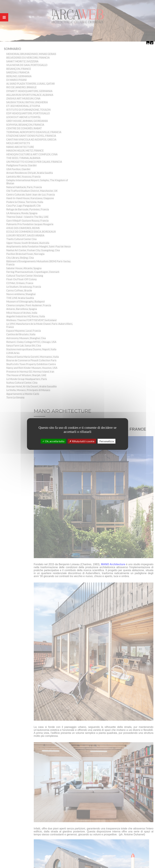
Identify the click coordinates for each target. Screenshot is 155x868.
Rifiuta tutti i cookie (82, 441)
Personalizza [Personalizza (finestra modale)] (107, 441)
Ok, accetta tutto (53, 441)
